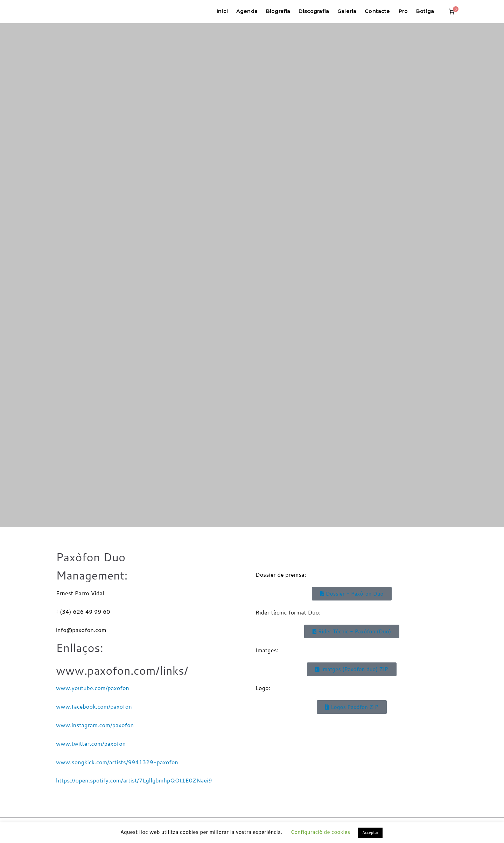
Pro (403, 11)
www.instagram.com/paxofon (95, 725)
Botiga (425, 11)
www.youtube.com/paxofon (93, 688)
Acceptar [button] (370, 833)
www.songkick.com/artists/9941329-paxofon (117, 762)
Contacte (377, 11)
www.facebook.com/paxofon (94, 706)
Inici (222, 11)
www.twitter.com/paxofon (91, 743)
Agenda (247, 11)
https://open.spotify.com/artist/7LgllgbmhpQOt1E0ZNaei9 (134, 780)
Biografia (278, 11)
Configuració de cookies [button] (320, 832)
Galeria (347, 11)
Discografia (314, 11)
